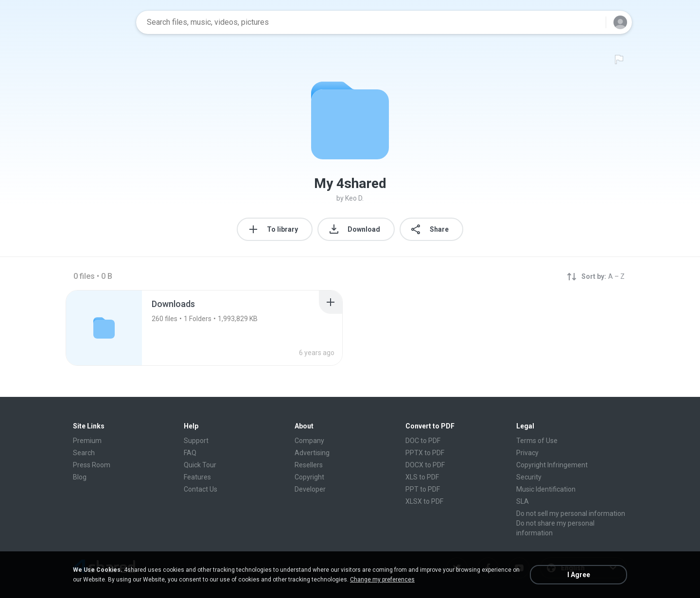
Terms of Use (537, 441)
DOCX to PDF (425, 465)
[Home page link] (98, 22)
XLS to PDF (422, 477)
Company (309, 441)
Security (529, 477)
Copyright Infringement (552, 465)
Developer (310, 489)
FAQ (190, 453)
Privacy (527, 453)
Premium (87, 441)
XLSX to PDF (424, 501)
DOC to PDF (423, 441)
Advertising (312, 453)
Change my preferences (382, 580)
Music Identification (546, 489)
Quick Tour (200, 465)
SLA (523, 501)
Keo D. (354, 198)
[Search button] (593, 22)
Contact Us (201, 489)
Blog (80, 477)
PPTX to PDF (425, 453)
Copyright (309, 477)
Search (84, 453)
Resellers (309, 465)
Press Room (92, 465)
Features (197, 477)
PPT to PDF (423, 489)
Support (196, 441)
